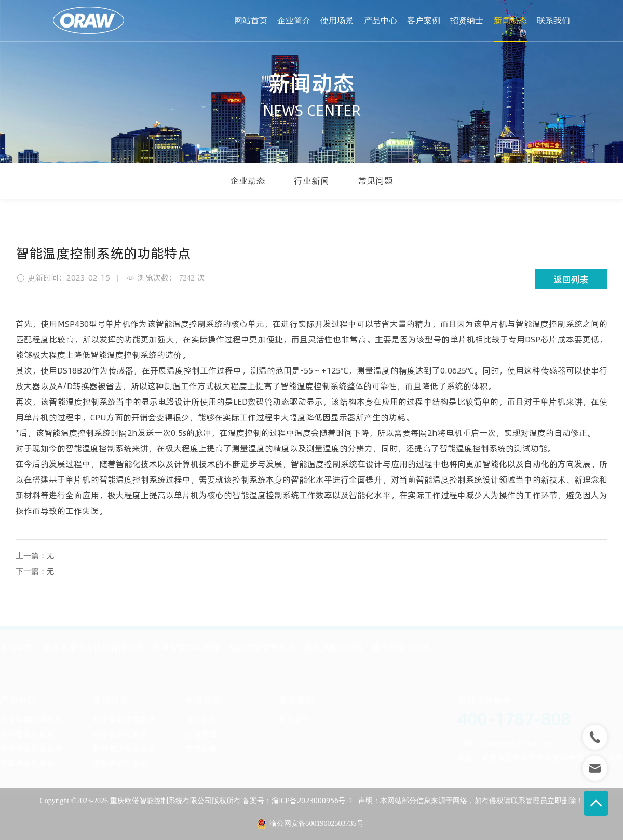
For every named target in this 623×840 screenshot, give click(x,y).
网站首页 (251, 21)
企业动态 (248, 181)
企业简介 (294, 21)
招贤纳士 (467, 21)
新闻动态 (510, 21)
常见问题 (375, 181)
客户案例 (424, 21)
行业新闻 (311, 181)
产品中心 (381, 21)
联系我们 (553, 21)
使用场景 (337, 21)
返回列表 (571, 279)
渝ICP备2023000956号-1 (312, 801)
